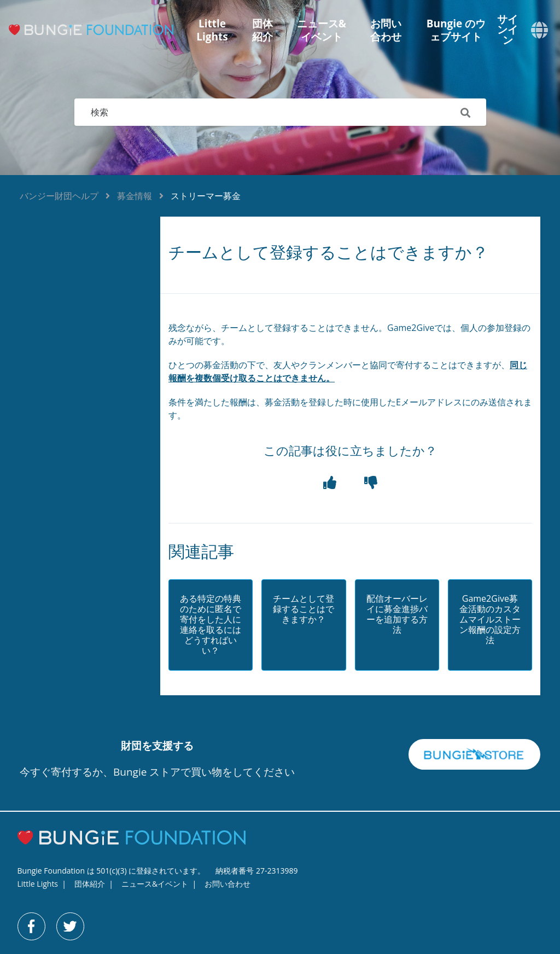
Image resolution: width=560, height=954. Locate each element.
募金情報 (135, 196)
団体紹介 (262, 30)
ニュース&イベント (322, 30)
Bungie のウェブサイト (456, 30)
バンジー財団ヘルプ (59, 196)
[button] (329, 483)
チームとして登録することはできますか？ (304, 609)
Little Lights (212, 30)
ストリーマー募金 (206, 196)
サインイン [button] (507, 30)
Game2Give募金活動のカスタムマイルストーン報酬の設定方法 (490, 620)
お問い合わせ (386, 30)
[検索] (280, 112)
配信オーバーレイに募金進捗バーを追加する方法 (397, 615)
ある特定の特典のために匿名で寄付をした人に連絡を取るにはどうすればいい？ (211, 625)
